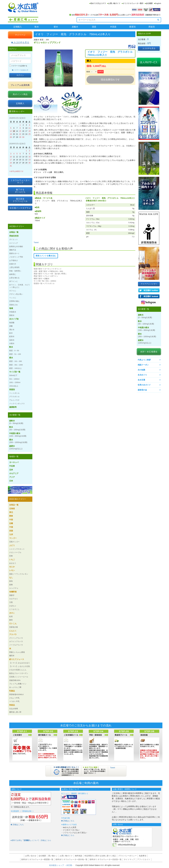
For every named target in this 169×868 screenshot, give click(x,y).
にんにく (13, 631)
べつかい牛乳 (14, 701)
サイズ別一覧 (39, 281)
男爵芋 (12, 595)
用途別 (152, 27)
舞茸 (11, 620)
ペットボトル (14, 393)
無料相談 (79, 856)
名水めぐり (142, 375)
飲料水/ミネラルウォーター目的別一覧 (106, 859)
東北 (11, 512)
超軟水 (16, 422)
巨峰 (11, 556)
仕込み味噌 (14, 709)
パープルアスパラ (16, 645)
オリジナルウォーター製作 (133, 3)
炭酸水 (75, 27)
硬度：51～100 (15, 354)
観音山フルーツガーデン (19, 673)
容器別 (12, 389)
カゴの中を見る (20, 42)
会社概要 (149, 3)
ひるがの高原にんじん (18, 670)
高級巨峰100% (15, 680)
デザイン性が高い (16, 294)
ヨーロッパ (49, 269)
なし (11, 577)
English (158, 3)
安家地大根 (14, 627)
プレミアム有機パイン (18, 684)
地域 (11, 308)
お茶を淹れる (14, 278)
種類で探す (38, 279)
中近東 (12, 466)
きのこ (12, 613)
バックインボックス (17, 404)
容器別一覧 (38, 283)
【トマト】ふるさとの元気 (20, 666)
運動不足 (13, 250)
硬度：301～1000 (16, 365)
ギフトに (13, 291)
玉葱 (11, 602)
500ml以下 (13, 375)
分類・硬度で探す (41, 271)
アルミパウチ (14, 400)
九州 (11, 534)
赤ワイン (55, 276)
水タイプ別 (14, 319)
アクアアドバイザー (149, 284)
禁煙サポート (14, 253)
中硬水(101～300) (56, 271)
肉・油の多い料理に (59, 274)
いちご (12, 560)
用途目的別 (14, 236)
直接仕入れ (14, 305)
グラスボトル (49, 283)
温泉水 (12, 340)
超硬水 (16, 447)
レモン (12, 570)
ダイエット (14, 239)
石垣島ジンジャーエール (19, 677)
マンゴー (13, 538)
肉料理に (13, 274)
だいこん (13, 623)
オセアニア (14, 473)
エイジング (14, 243)
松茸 (11, 617)
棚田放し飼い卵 (15, 712)
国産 (94, 27)
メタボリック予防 (16, 257)
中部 (11, 520)
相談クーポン (143, 365)
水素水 (12, 343)
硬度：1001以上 (15, 368)
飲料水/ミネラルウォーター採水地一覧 (72, 859)
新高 (11, 581)
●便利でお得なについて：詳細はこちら (31, 840)
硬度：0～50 (14, 351)
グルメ (47, 274)
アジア (12, 477)
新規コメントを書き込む (46, 256)
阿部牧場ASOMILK (16, 694)
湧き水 (12, 330)
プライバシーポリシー (127, 856)
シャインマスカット (17, 549)
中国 (11, 527)
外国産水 (13, 312)
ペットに (13, 298)
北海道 (12, 509)
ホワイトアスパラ (16, 641)
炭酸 (11, 326)
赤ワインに (14, 281)
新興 (11, 585)
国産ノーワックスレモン (19, 574)
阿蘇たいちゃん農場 (17, 652)
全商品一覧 (14, 232)
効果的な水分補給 (16, 246)
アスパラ (13, 634)
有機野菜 (13, 592)
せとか (12, 567)
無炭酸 (12, 323)
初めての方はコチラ (98, 3)
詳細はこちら (17, 825)
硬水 (56, 27)
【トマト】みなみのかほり (20, 663)
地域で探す (38, 269)
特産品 (12, 705)
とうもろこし (14, 609)
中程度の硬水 (18, 435)
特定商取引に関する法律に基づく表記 (100, 856)
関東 (11, 516)
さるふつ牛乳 (14, 698)
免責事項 (143, 856)
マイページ (20, 35)
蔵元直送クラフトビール (20, 200)
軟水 (37, 27)
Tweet (36, 242)
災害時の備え (14, 301)
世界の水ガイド (144, 385)
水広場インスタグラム (20, 208)
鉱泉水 (12, 336)
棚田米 (12, 656)
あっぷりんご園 (15, 687)
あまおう (13, 563)
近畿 (11, 523)
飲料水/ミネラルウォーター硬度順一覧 (37, 859)
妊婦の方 (13, 264)
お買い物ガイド (114, 3)
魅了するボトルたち (20, 191)
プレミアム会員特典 (20, 85)
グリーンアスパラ (16, 638)
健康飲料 (13, 407)
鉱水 (11, 333)
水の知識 (141, 370)
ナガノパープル (15, 552)
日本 (11, 481)
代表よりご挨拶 (144, 360)
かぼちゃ (13, 606)
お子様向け (14, 260)
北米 (11, 470)
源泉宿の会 (142, 390)
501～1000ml (51, 281)
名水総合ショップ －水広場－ (62, 865)
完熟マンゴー (14, 542)
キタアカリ (14, 599)
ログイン (20, 75)
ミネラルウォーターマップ (20, 181)
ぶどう (12, 545)
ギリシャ (58, 269)
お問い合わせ (31, 856)
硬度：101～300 (16, 361)
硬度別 (132, 27)
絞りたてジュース (17, 659)
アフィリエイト (144, 859)
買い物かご (53, 856)
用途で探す (38, 274)
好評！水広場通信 (149, 352)
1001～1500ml (15, 382)
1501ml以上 (14, 386)
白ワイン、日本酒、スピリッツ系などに (20, 286)
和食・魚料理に (15, 271)
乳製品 (12, 691)
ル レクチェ (14, 588)
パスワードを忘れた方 (20, 70)
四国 (11, 531)
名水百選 (141, 380)
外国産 (113, 27)
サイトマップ (129, 859)
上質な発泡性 (14, 267)
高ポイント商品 (20, 94)
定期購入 (18, 27)
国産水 (12, 315)
